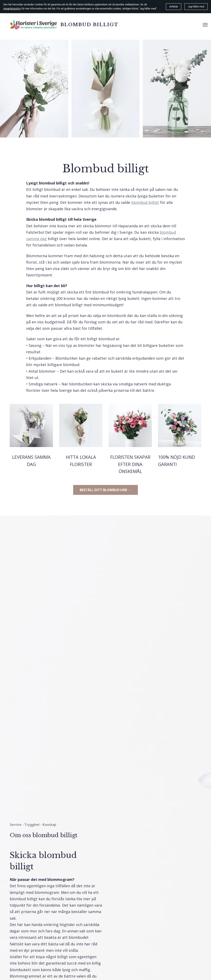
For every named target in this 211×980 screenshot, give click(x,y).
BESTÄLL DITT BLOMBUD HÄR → (105, 490)
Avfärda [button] (174, 7)
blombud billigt (145, 202)
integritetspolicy (12, 9)
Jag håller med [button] (196, 7)
